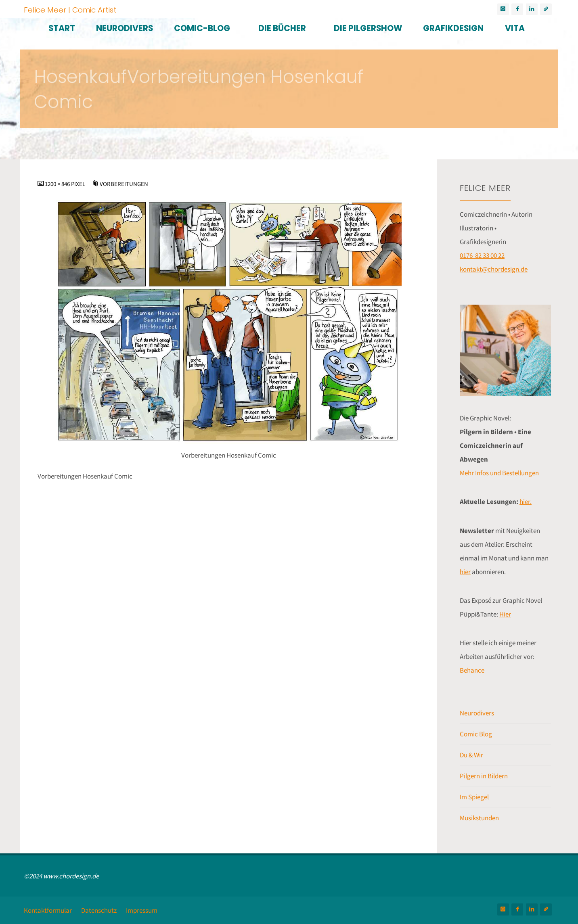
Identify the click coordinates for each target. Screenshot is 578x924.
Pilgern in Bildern (484, 776)
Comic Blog (476, 734)
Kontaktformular (48, 910)
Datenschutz (99, 910)
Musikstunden (479, 818)
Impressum (142, 910)
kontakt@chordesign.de (494, 269)
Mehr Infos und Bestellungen (499, 473)
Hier (505, 614)
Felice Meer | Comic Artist (70, 9)
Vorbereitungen (124, 184)
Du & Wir (471, 755)
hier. (526, 502)
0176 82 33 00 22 (482, 255)
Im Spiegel (474, 797)
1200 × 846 (58, 184)
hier (465, 572)
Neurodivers (477, 713)
